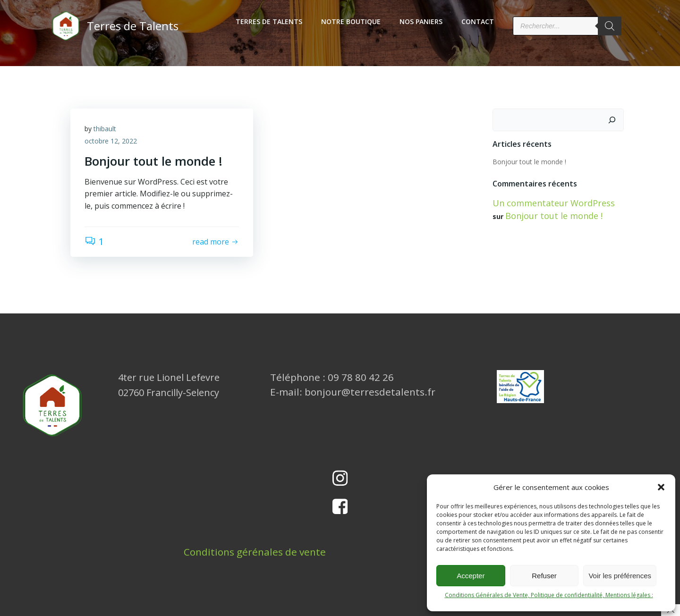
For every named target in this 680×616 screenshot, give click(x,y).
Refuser (544, 576)
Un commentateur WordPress (554, 203)
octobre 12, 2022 (111, 141)
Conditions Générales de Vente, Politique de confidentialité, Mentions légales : (549, 595)
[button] (661, 487)
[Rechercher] (610, 26)
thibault (105, 129)
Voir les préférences (620, 576)
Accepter (471, 576)
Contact (478, 21)
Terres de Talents (269, 21)
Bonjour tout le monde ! (529, 162)
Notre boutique (351, 21)
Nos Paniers (421, 21)
